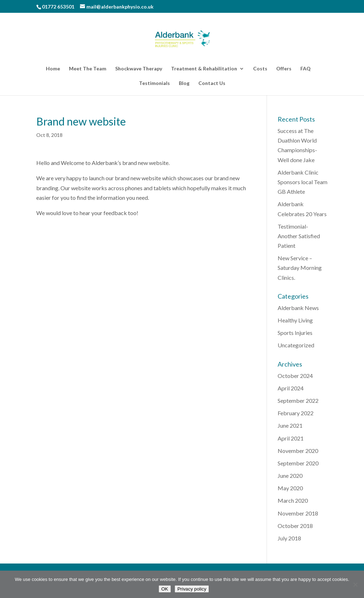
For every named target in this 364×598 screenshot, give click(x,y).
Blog (184, 83)
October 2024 (295, 376)
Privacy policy (192, 589)
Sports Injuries (295, 333)
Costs (260, 69)
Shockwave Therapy (139, 69)
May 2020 (290, 488)
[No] (355, 584)
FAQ (306, 69)
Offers (284, 69)
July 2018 (289, 538)
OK (165, 589)
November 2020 (298, 451)
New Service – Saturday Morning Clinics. (300, 268)
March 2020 (293, 500)
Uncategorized (296, 345)
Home (53, 69)
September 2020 (298, 463)
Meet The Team (88, 69)
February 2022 (296, 413)
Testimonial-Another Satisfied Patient (299, 236)
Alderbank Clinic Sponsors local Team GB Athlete (303, 182)
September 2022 (298, 401)
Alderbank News (298, 308)
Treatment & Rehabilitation (204, 69)
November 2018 (298, 513)
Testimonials (154, 83)
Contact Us (212, 83)
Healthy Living (295, 320)
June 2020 (290, 476)
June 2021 (290, 425)
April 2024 (291, 388)
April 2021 (291, 438)
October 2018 (295, 526)
